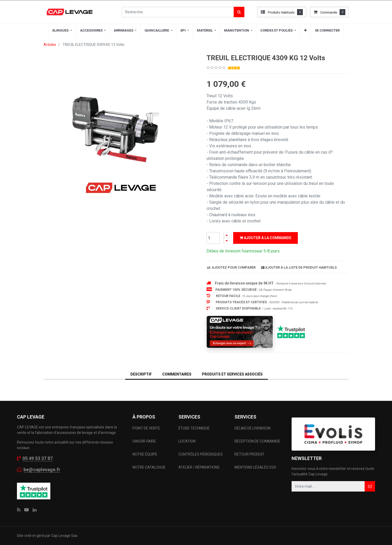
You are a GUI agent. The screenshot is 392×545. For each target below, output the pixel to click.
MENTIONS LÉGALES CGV (255, 467)
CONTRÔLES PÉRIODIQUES (201, 454)
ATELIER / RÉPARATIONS (199, 467)
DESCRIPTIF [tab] (141, 374)
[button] (305, 31)
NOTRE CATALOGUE (149, 467)
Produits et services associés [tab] (232, 374)
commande (329, 13)
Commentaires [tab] (177, 374)
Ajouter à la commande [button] (266, 238)
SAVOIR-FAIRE (144, 441)
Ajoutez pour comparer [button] (231, 267)
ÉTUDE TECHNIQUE (194, 428)
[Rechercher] (239, 12)
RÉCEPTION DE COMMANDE (257, 441)
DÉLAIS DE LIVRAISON (253, 428)
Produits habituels (281, 13)
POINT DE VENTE (146, 428)
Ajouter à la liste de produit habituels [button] (299, 267)
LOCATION (187, 441)
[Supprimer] (227, 241)
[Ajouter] (227, 235)
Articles (50, 45)
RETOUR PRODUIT (249, 454)
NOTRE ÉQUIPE (145, 454)
